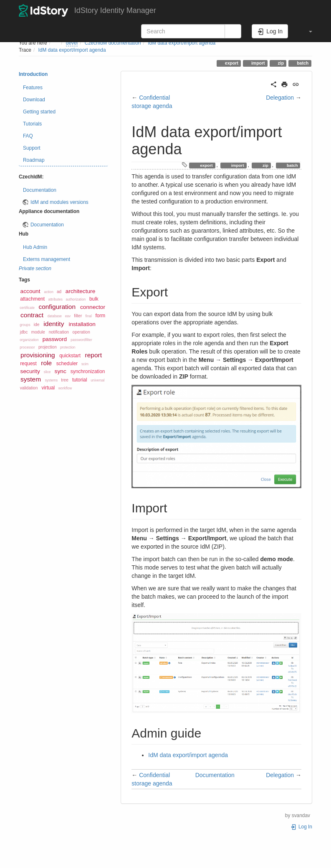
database (55, 316)
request (28, 364)
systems (52, 380)
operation (81, 332)
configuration (57, 307)
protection (68, 347)
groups (25, 325)
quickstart (70, 356)
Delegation (280, 98)
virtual (48, 388)
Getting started (39, 112)
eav (68, 316)
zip (280, 63)
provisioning (38, 355)
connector (93, 307)
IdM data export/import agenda (182, 43)
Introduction (33, 74)
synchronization (88, 371)
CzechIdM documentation (113, 43)
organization (29, 340)
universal (97, 380)
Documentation (40, 190)
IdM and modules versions (59, 202)
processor (27, 347)
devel (72, 43)
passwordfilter (81, 340)
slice (47, 372)
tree (64, 380)
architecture (80, 291)
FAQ (28, 136)
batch (302, 63)
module (38, 332)
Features (33, 88)
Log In (301, 827)
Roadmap (34, 160)
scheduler (67, 364)
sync (61, 371)
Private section (35, 268)
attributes (56, 299)
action (49, 292)
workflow (65, 388)
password (55, 339)
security (30, 371)
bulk (94, 299)
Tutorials (32, 124)
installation (82, 324)
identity (54, 324)
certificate (27, 308)
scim (85, 364)
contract (32, 315)
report (93, 355)
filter (78, 316)
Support (32, 148)
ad (59, 292)
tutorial (80, 380)
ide (37, 325)
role (46, 363)
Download (34, 100)
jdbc (24, 332)
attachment (32, 299)
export (231, 63)
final (89, 316)
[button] (306, 31)
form (100, 316)
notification (59, 332)
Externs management (47, 259)
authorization (76, 299)
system (31, 379)
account (30, 291)
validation (29, 388)
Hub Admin (35, 247)
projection (48, 347)
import (258, 63)
